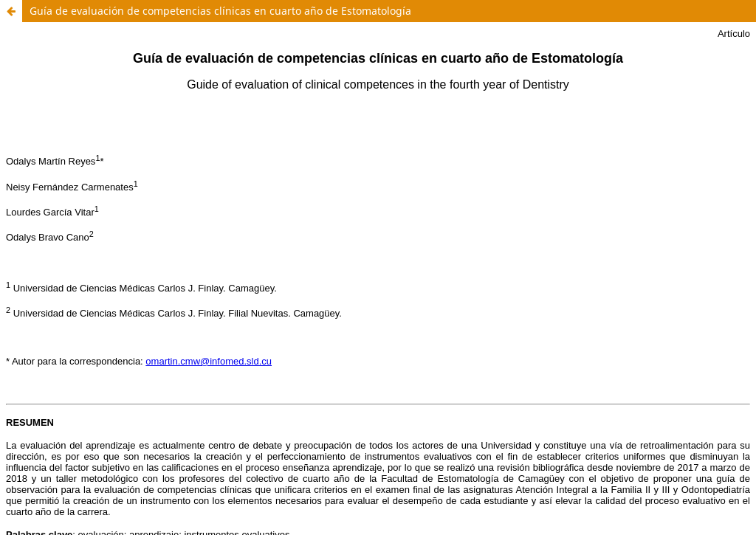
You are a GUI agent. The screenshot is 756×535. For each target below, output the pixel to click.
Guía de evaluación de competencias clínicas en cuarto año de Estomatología (220, 11)
